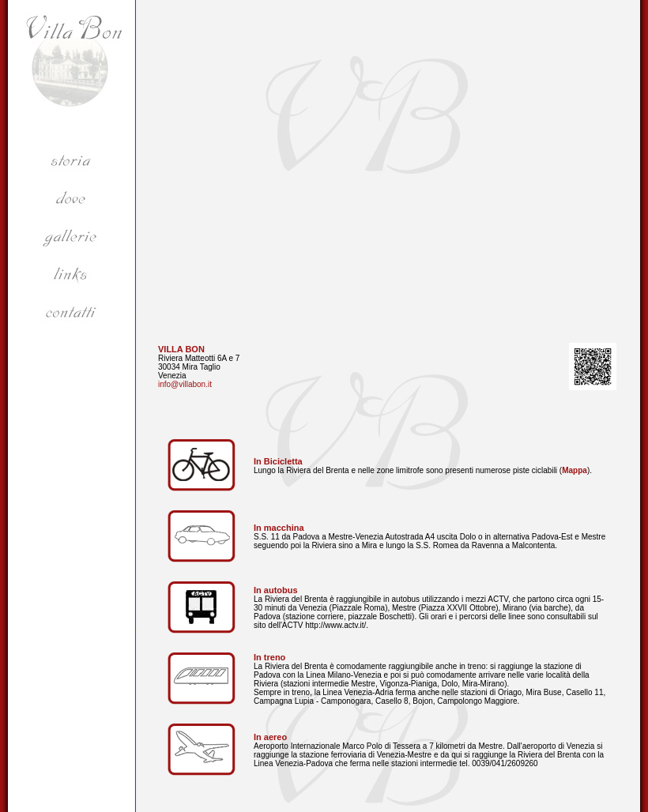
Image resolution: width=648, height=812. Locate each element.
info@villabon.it (185, 384)
